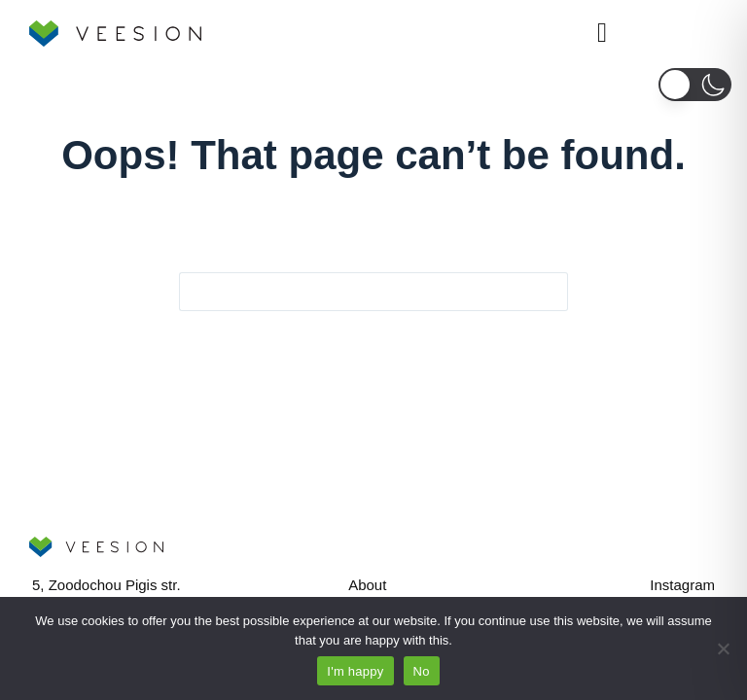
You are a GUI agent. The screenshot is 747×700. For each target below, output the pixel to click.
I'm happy (355, 671)
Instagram (682, 585)
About (367, 585)
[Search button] (549, 292)
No (422, 671)
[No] (723, 648)
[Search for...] (354, 292)
